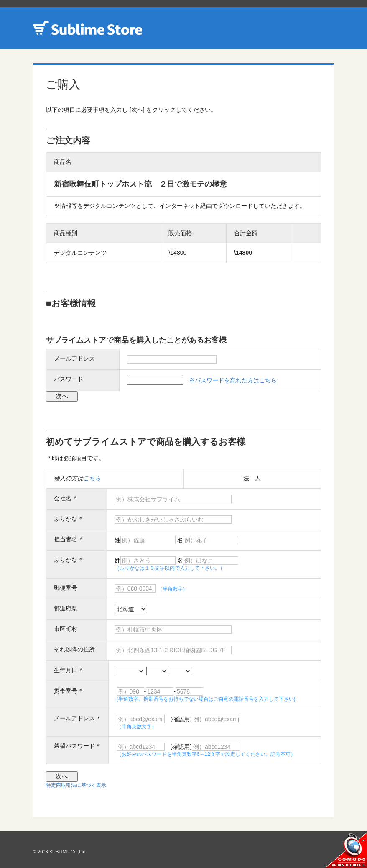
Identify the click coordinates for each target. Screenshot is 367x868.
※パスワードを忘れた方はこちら (233, 380)
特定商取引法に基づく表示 (76, 785)
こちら (92, 478)
